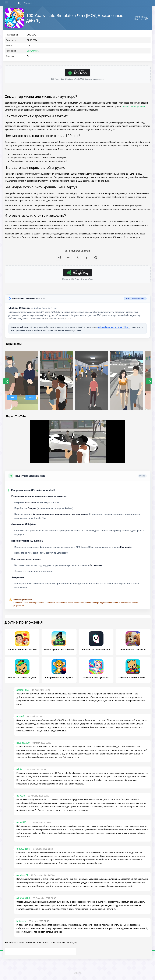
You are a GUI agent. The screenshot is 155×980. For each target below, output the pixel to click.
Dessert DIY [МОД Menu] (134, 108)
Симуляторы (33, 52)
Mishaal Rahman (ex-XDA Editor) (114, 328)
